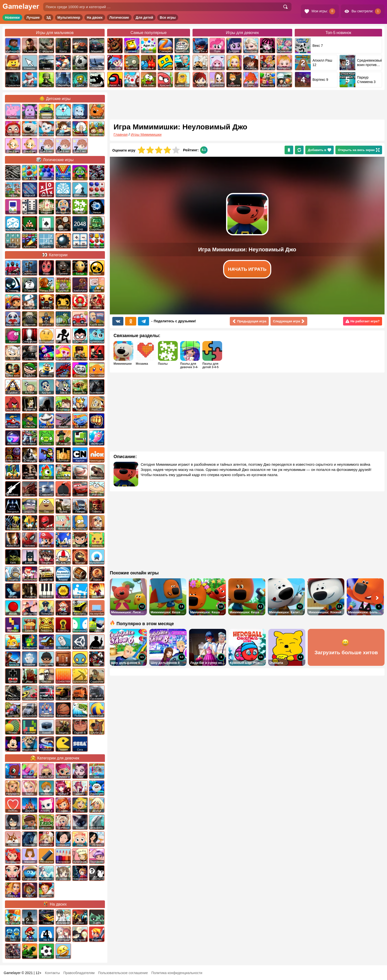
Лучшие (33, 17)
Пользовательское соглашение (123, 973)
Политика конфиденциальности (177, 973)
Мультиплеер (69, 17)
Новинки (12, 17)
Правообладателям (79, 973)
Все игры (168, 17)
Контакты (52, 973)
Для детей (145, 17)
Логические (119, 17)
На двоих (95, 17)
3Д (49, 17)
